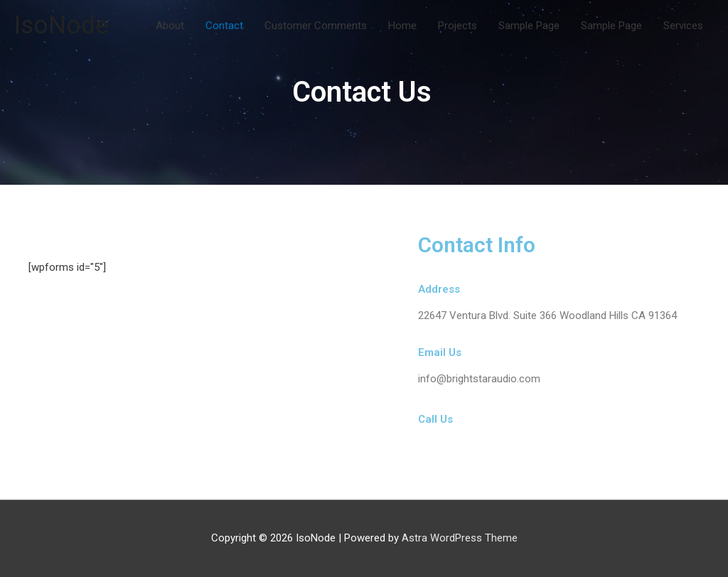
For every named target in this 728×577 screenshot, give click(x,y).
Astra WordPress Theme (460, 538)
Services (683, 26)
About (170, 26)
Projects (457, 26)
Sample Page (529, 26)
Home (402, 26)
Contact (224, 26)
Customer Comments (316, 26)
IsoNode (62, 25)
